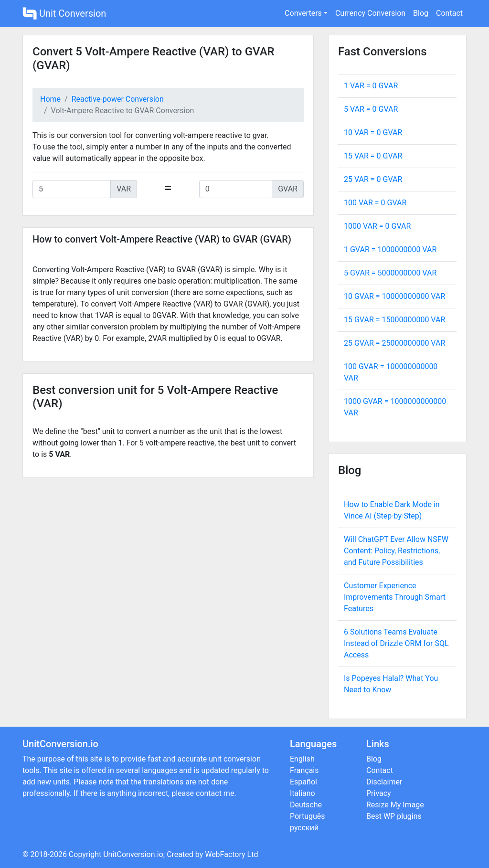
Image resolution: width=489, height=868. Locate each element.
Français (304, 770)
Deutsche (306, 805)
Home (50, 99)
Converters (303, 13)
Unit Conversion (64, 13)
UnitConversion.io (133, 854)
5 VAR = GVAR (371, 109)
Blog (421, 13)
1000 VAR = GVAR (377, 226)
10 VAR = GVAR (373, 132)
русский (304, 828)
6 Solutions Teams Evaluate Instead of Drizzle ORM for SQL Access (396, 643)
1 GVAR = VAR (390, 249)
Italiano (303, 793)
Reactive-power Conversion (118, 99)
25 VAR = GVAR (373, 179)
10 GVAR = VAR (394, 296)
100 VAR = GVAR (375, 203)
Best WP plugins (394, 816)
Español (303, 782)
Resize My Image (395, 805)
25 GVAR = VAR (394, 343)
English (302, 759)
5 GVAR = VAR (390, 273)
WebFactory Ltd (231, 854)
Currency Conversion (370, 13)
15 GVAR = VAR (394, 320)
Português (308, 816)
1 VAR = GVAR (371, 86)
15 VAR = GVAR (373, 156)
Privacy (379, 793)
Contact (449, 13)
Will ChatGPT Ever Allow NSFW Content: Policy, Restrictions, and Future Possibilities (396, 551)
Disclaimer (384, 782)
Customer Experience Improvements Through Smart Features (395, 597)
